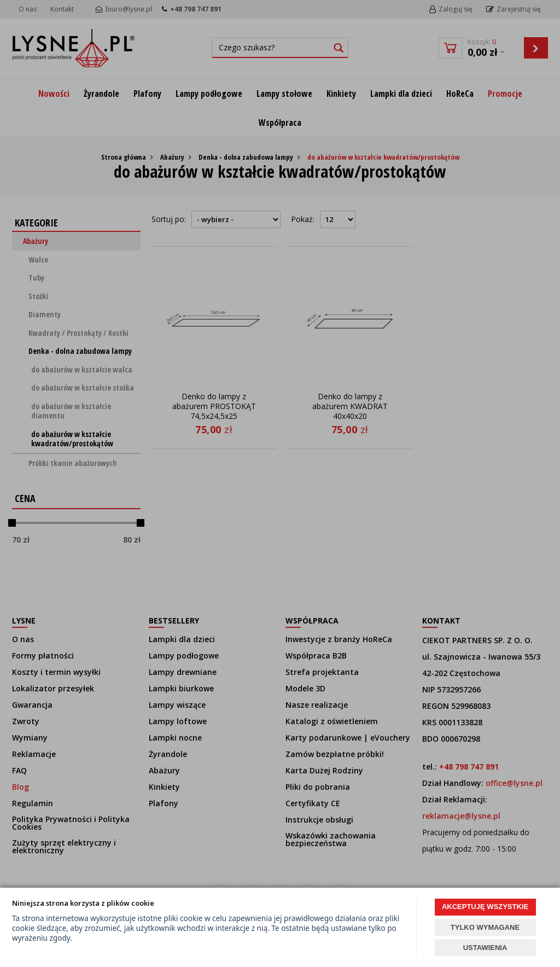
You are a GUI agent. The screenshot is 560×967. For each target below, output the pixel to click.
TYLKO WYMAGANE (485, 927)
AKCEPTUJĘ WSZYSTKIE (485, 907)
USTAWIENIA (485, 948)
